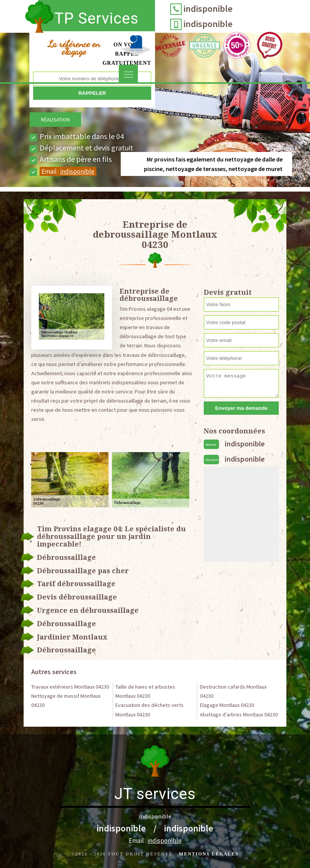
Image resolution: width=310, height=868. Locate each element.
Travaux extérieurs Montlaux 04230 (70, 687)
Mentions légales (209, 854)
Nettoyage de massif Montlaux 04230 (66, 700)
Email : (68, 171)
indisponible (208, 9)
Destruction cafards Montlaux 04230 (233, 691)
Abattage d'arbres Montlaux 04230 (239, 715)
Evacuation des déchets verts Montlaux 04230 (149, 710)
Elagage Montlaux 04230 (227, 705)
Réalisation (55, 120)
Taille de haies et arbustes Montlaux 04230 (145, 691)
